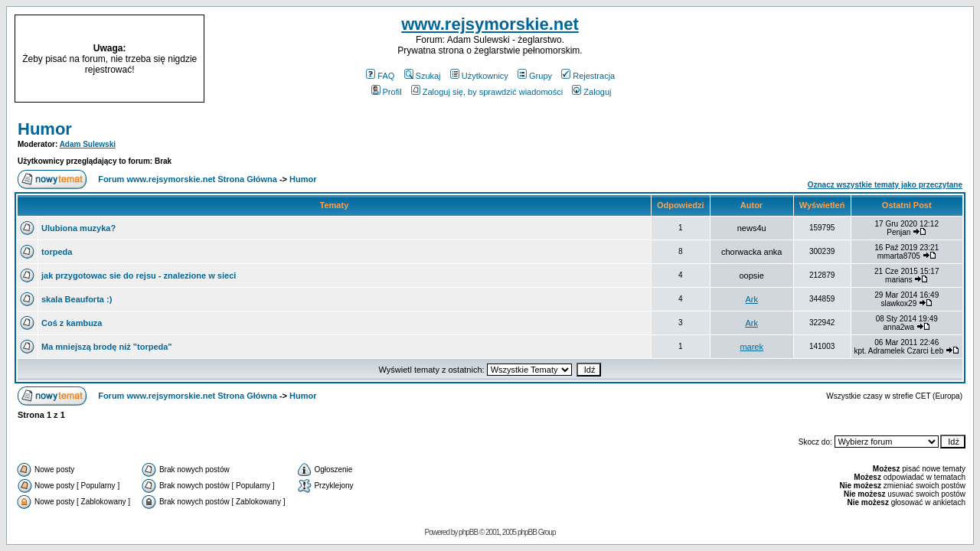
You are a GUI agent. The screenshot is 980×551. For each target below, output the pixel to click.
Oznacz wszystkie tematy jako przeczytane (885, 185)
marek (751, 347)
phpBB (468, 532)
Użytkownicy (479, 76)
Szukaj (423, 76)
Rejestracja (588, 76)
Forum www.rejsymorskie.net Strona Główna (188, 179)
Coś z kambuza (72, 323)
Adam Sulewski (88, 144)
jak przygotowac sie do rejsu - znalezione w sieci (139, 275)
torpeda (57, 252)
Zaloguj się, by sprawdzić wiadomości (487, 92)
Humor (45, 129)
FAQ (380, 76)
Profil (387, 92)
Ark (751, 299)
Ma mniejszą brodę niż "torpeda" (107, 347)
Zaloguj (591, 92)
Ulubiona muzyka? (78, 228)
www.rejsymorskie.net (490, 24)
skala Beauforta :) (77, 299)
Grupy (535, 76)
